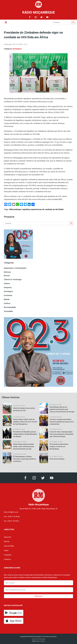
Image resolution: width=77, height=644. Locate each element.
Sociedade (8, 311)
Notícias (7, 272)
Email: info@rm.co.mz (11, 512)
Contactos (7, 559)
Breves (7, 276)
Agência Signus (41, 641)
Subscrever (38, 596)
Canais (6, 550)
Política (7, 303)
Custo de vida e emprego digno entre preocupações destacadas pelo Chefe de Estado (62, 434)
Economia (8, 295)
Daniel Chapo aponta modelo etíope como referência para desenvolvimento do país (23, 447)
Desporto (8, 287)
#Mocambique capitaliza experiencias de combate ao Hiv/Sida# (36, 209)
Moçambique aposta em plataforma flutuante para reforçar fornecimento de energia (62, 409)
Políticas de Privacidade (38, 639)
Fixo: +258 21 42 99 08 (12, 517)
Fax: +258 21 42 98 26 (11, 521)
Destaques (17, 49)
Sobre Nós (8, 537)
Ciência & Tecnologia (13, 279)
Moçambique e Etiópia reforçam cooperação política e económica (25, 459)
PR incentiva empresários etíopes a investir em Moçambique (59, 447)
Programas (8, 555)
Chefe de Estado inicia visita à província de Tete (24, 409)
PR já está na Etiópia (57, 459)
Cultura (7, 283)
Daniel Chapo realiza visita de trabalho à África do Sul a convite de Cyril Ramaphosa (25, 422)
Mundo (7, 299)
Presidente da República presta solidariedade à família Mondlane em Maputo (25, 434)
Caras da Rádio (9, 546)
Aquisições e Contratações (15, 268)
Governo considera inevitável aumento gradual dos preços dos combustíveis (62, 422)
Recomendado (10, 307)
